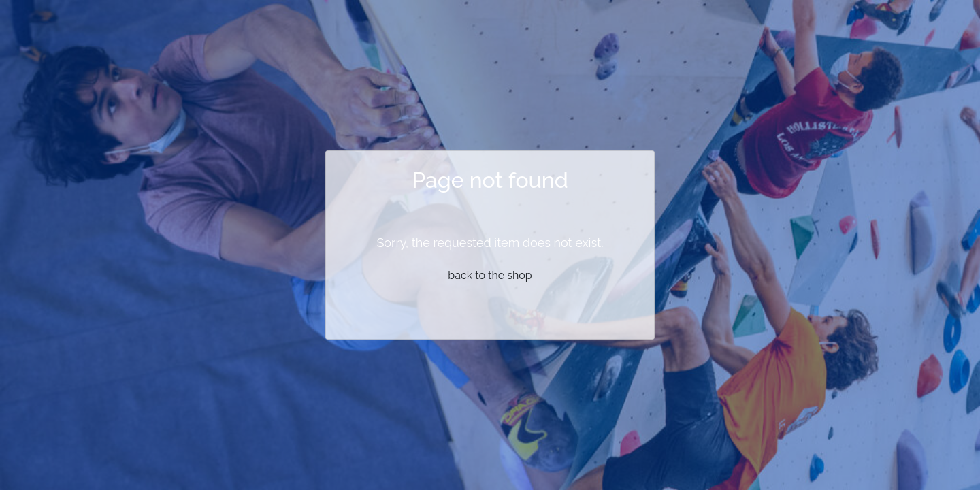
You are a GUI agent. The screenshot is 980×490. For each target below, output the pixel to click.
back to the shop (490, 275)
